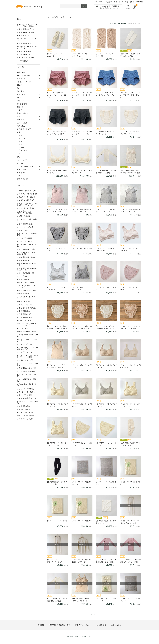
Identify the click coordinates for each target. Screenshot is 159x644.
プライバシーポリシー (83, 625)
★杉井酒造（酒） (23, 279)
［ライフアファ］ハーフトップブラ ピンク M (130, 249)
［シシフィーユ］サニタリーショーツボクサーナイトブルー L (57, 134)
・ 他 (19, 153)
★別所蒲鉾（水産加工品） (27, 368)
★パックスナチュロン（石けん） (28, 335)
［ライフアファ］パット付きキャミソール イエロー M (57, 366)
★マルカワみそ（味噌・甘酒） (27, 385)
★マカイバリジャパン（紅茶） (27, 375)
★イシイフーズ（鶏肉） (26, 208)
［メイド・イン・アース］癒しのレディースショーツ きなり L (106, 327)
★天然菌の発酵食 (24, 43)
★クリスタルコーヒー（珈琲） (27, 245)
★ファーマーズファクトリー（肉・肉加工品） (28, 348)
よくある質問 (101, 625)
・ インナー (21, 138)
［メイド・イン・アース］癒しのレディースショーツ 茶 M (82, 327)
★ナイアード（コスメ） (25, 305)
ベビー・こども (23, 160)
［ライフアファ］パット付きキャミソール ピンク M (81, 211)
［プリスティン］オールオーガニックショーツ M (106, 133)
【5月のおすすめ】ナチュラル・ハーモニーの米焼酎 (27, 25)
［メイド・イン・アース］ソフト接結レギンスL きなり (57, 561)
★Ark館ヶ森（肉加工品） (27, 191)
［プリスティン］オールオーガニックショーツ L (131, 133)
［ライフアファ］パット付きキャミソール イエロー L (81, 600)
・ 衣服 (20, 136)
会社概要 (41, 625)
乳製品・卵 (21, 79)
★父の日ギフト (23, 35)
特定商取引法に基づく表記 (60, 625)
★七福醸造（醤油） (24, 311)
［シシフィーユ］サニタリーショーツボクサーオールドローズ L (82, 95)
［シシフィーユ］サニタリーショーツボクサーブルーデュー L (106, 95)
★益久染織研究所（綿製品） (27, 380)
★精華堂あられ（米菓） (26, 282)
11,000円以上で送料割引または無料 (110, 7)
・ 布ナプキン (22, 150)
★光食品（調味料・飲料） (27, 332)
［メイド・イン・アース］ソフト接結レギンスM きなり (130, 522)
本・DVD (20, 163)
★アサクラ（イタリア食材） (27, 194)
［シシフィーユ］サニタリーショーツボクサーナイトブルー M (82, 134)
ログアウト (140, 2)
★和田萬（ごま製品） (25, 419)
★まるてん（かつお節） (26, 389)
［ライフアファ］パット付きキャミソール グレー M (130, 211)
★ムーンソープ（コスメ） (26, 392)
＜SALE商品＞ (23, 61)
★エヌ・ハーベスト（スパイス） (27, 220)
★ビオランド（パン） (25, 344)
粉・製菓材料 (22, 104)
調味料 (20, 85)
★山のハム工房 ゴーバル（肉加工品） (27, 253)
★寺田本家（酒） (23, 294)
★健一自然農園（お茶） (26, 249)
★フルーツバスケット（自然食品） (28, 364)
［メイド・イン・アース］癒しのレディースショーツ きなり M (57, 327)
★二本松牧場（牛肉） (25, 317)
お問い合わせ (130, 2)
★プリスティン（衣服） (25, 360)
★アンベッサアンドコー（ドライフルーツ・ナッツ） (27, 204)
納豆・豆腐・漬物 (23, 75)
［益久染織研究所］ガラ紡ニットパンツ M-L (130, 444)
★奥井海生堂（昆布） (25, 224)
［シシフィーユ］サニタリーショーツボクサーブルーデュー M (131, 95)
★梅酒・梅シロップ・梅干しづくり (28, 39)
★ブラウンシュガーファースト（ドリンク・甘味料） (28, 356)
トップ (47, 17)
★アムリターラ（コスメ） (26, 197)
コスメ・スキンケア (24, 129)
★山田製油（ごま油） (25, 412)
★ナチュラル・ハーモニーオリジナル (27, 47)
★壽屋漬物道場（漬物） (26, 257)
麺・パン (20, 97)
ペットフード (22, 170)
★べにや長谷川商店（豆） (27, 371)
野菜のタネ (21, 173)
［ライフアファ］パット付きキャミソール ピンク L (57, 211)
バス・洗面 (21, 126)
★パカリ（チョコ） (24, 328)
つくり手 (21, 185)
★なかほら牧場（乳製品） (27, 308)
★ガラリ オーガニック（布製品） (27, 234)
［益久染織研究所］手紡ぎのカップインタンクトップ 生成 (130, 172)
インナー (70, 17)
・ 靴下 (20, 141)
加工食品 (21, 91)
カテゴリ (21, 67)
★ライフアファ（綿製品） (26, 416)
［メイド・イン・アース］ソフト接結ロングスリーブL (81, 561)
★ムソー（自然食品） (25, 395)
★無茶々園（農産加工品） (27, 398)
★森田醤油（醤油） (24, 406)
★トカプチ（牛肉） (24, 302)
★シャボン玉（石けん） (26, 273)
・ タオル (21, 147)
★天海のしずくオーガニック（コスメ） (27, 298)
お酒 (19, 116)
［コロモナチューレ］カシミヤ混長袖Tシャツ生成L (106, 172)
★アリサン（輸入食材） (26, 200)
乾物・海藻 (21, 94)
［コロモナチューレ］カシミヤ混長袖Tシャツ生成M (57, 600)
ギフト (19, 176)
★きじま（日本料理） (25, 238)
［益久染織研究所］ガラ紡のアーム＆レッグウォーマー (130, 55)
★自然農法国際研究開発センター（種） (27, 269)
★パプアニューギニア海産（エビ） (27, 340)
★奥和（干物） (23, 230)
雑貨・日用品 (22, 123)
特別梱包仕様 (22, 179)
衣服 (19, 132)
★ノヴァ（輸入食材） (25, 320)
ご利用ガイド (118, 2)
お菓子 (20, 110)
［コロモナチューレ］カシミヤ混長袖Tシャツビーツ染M (106, 561)
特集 (19, 19)
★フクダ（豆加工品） (25, 352)
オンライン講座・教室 (25, 166)
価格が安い (137, 23)
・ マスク (21, 144)
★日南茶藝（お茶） (24, 314)
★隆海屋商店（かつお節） (27, 290)
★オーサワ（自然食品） (26, 227)
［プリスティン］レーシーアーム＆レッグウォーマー (57, 55)
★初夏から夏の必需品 (26, 32)
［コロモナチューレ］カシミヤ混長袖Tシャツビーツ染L (131, 561)
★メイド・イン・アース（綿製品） (28, 402)
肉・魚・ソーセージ (24, 82)
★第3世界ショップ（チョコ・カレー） (28, 286)
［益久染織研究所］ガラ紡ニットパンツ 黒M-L (57, 483)
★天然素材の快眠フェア (27, 29)
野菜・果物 (21, 72)
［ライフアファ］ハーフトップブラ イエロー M (57, 444)
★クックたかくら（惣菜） (26, 241)
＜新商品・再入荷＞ (25, 54)
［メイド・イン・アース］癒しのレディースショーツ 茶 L (131, 327)
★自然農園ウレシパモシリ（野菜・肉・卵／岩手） (27, 212)
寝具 (19, 157)
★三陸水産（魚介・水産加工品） (27, 264)
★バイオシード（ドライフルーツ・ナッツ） (27, 324)
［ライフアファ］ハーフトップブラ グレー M (81, 288)
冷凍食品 (21, 120)
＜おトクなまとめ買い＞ (26, 58)
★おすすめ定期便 (24, 51)
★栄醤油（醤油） (23, 260)
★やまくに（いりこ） (24, 409)
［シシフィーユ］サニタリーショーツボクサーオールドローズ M (57, 95)
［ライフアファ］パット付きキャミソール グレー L (106, 211)
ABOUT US (99, 2)
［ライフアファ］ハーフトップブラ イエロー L (130, 405)
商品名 (130, 23)
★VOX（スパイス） (24, 216)
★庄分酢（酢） (23, 276)
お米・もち (21, 101)
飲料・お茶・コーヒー (25, 113)
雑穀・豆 (20, 107)
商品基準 (109, 2)
